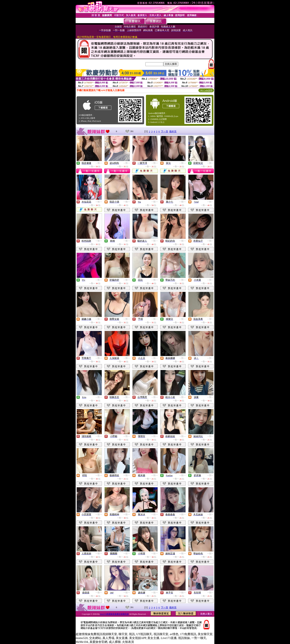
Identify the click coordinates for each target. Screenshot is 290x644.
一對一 (99, 163)
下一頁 (165, 131)
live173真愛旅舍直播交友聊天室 (114, 614)
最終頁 (173, 131)
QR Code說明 (206, 90)
